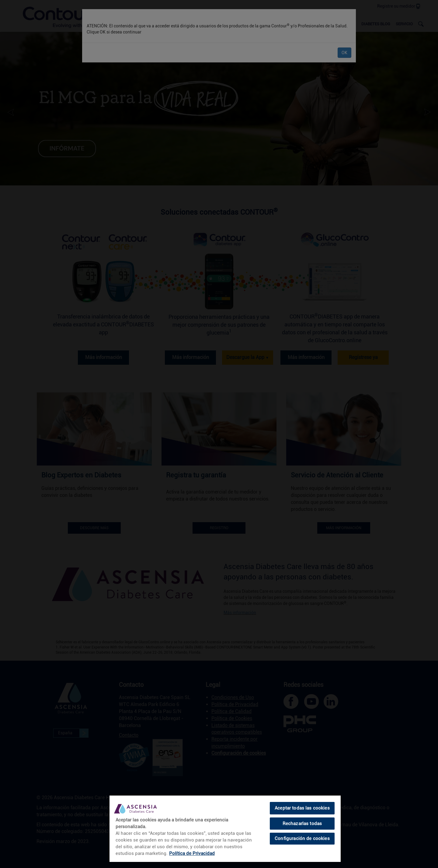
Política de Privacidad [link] (192, 853)
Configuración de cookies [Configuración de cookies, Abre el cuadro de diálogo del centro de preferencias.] (302, 838)
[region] (225, 828)
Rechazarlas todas (302, 824)
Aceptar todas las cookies (302, 808)
